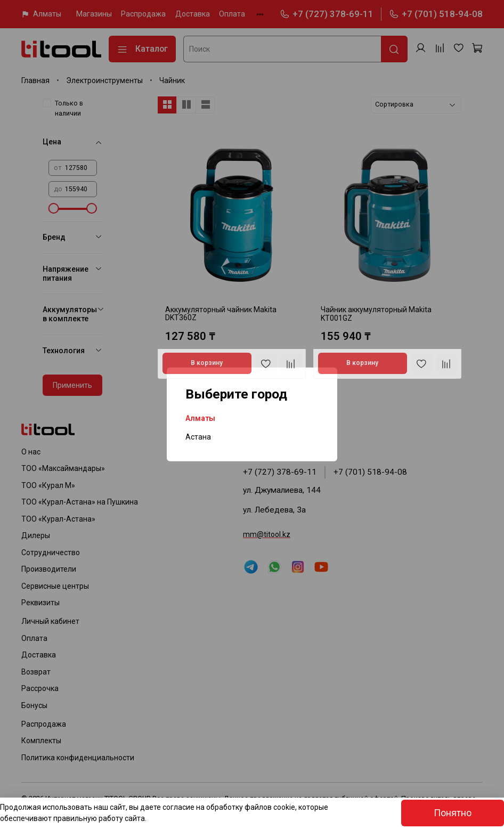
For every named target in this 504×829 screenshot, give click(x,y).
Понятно (453, 813)
